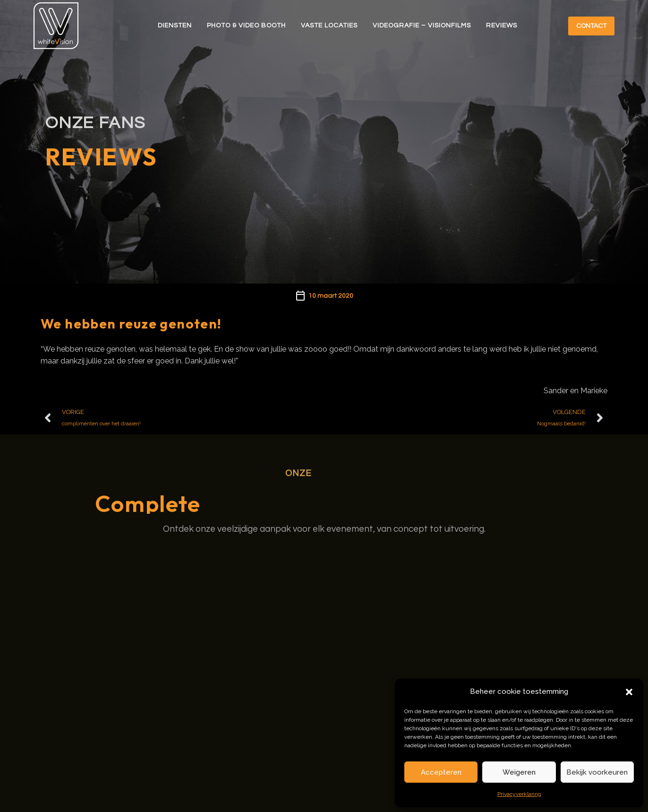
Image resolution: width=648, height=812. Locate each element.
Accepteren (441, 772)
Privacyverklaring (519, 794)
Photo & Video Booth (246, 26)
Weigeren (519, 772)
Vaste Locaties (329, 26)
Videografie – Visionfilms (422, 26)
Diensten (175, 26)
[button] (629, 692)
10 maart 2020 (331, 296)
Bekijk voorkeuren (597, 772)
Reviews (502, 26)
